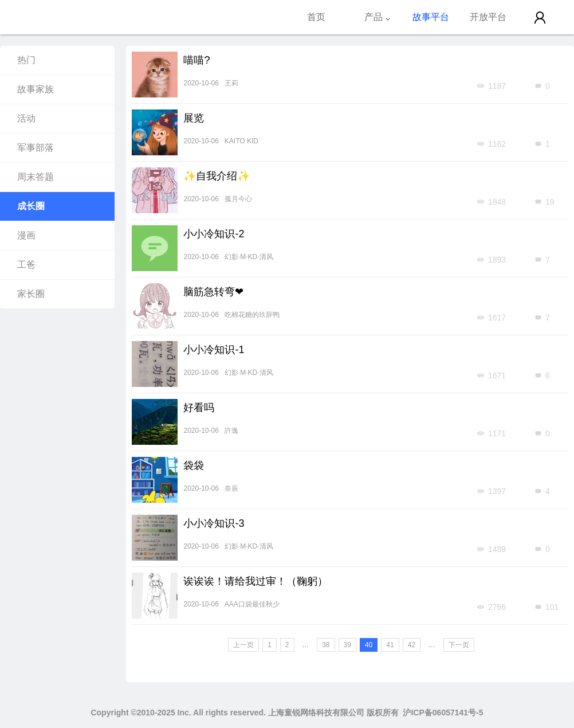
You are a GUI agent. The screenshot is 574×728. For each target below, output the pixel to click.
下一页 (459, 645)
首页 (316, 17)
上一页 (243, 645)
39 (347, 645)
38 (326, 645)
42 (412, 645)
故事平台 (431, 17)
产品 (378, 17)
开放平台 (488, 17)
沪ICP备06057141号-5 (443, 713)
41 (390, 645)
